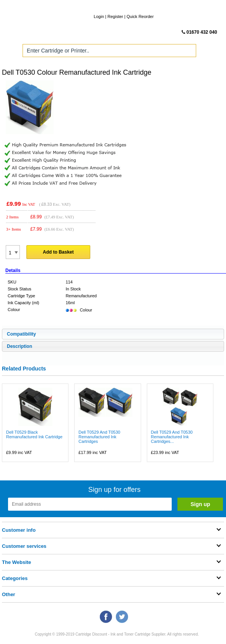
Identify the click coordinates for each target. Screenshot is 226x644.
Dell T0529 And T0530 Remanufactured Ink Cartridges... (172, 437)
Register (115, 16)
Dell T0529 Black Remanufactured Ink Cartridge (34, 434)
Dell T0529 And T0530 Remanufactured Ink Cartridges (99, 437)
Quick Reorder (140, 16)
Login (99, 16)
